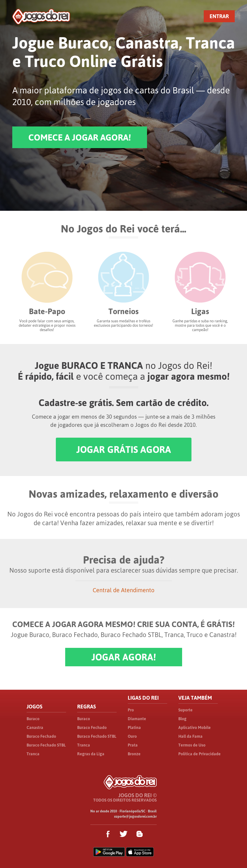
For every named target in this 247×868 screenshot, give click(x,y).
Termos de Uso (192, 745)
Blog (182, 719)
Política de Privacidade (199, 754)
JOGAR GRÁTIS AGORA (124, 450)
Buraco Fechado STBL (46, 745)
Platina (134, 727)
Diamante (137, 719)
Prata (133, 745)
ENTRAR (219, 16)
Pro (131, 710)
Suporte (185, 710)
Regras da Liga (91, 754)
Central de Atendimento (123, 590)
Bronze (134, 754)
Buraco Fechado (41, 736)
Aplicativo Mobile (195, 727)
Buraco (33, 719)
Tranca (33, 754)
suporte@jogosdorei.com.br (135, 816)
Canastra (35, 727)
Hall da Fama (190, 736)
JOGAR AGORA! (124, 657)
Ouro (132, 736)
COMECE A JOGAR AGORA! (80, 137)
